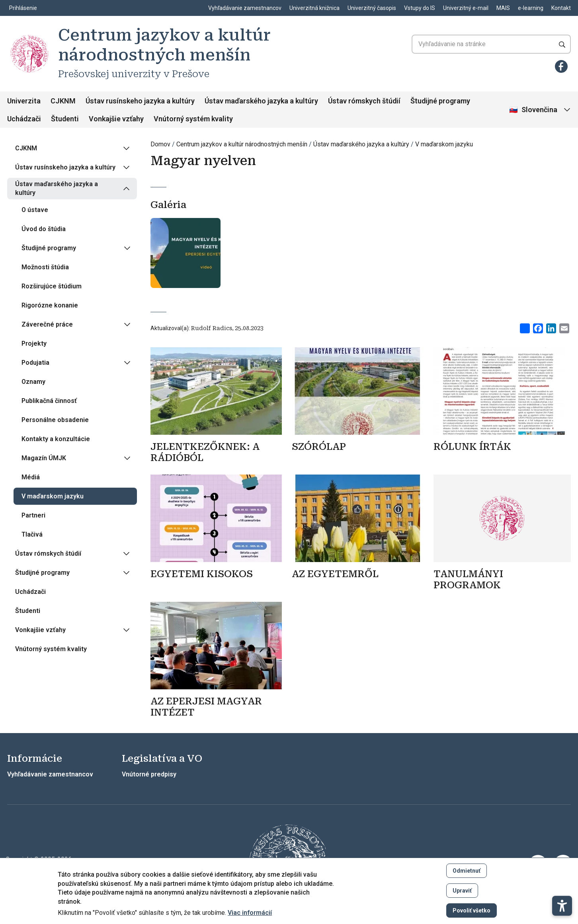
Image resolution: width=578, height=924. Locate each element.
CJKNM (63, 101)
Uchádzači (24, 119)
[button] (562, 882)
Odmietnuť (467, 871)
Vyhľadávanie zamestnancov (245, 8)
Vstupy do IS (420, 8)
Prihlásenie (23, 8)
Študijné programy (440, 101)
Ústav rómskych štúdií (364, 101)
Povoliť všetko (472, 910)
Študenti (65, 119)
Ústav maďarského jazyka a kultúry (261, 101)
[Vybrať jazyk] (541, 110)
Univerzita (24, 101)
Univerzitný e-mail (466, 8)
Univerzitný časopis (372, 8)
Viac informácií (250, 913)
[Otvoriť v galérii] (186, 256)
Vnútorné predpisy (149, 774)
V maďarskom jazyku (444, 144)
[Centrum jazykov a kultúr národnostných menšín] (29, 54)
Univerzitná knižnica (314, 8)
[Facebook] (561, 66)
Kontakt (561, 8)
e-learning (531, 8)
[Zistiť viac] (219, 454)
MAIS (503, 8)
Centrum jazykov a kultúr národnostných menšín (242, 144)
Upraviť (462, 891)
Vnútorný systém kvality (193, 119)
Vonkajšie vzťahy (116, 119)
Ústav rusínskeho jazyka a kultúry (140, 101)
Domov (160, 144)
